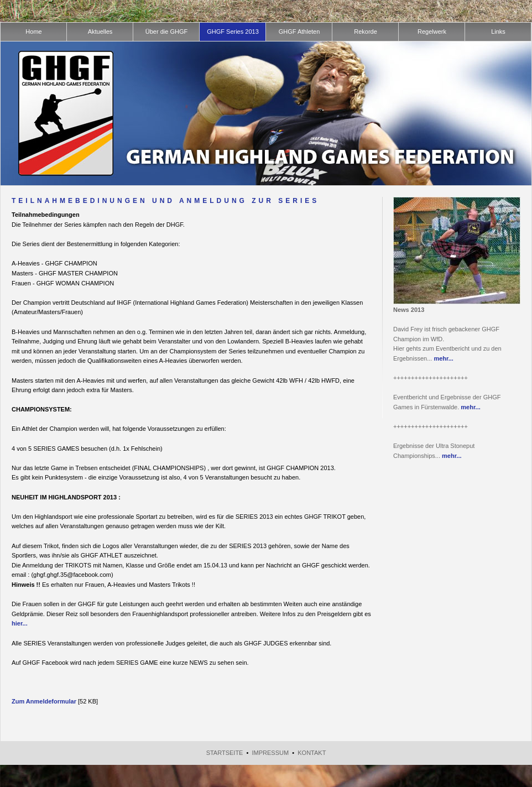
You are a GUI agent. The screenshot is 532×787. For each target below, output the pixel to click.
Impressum (271, 753)
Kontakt (312, 753)
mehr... (443, 358)
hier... (20, 623)
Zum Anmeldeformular (44, 701)
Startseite (225, 753)
